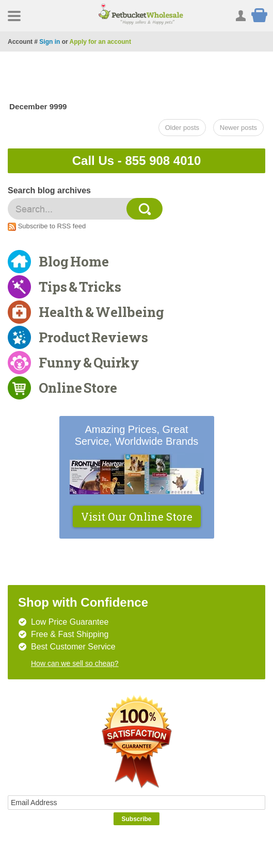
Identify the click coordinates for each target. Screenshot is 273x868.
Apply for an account (100, 42)
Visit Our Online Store (137, 516)
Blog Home (74, 261)
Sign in (50, 42)
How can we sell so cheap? (75, 663)
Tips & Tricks (80, 287)
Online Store (78, 388)
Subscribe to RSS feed (52, 226)
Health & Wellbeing (101, 312)
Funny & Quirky (89, 362)
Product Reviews (93, 337)
